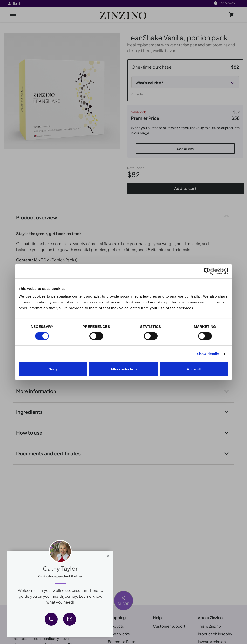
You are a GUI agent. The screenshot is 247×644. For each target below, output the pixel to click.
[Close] (108, 555)
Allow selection (123, 369)
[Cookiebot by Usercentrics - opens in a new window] (207, 271)
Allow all (194, 369)
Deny (53, 369)
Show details (208, 354)
